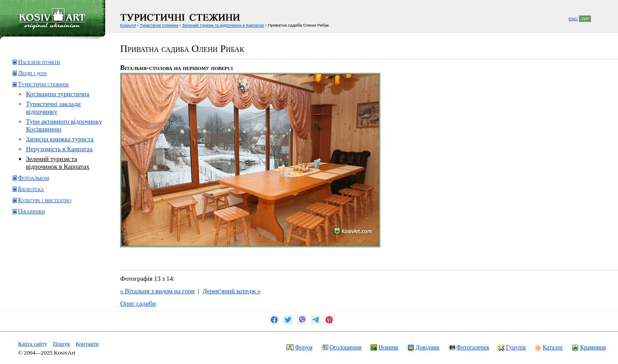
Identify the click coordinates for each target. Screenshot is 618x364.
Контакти (87, 344)
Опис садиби (138, 303)
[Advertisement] (45, 255)
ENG (573, 19)
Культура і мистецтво (45, 200)
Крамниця (593, 347)
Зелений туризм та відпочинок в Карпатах (58, 162)
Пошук (61, 344)
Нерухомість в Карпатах (59, 149)
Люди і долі (32, 73)
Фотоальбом (33, 178)
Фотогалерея (473, 347)
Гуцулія (516, 347)
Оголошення (346, 347)
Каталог (553, 347)
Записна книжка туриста (60, 139)
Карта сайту (33, 344)
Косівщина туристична (58, 94)
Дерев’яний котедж (232, 291)
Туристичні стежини (43, 84)
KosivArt (128, 25)
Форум (304, 347)
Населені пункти (39, 62)
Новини (388, 347)
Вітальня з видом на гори (158, 291)
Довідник (427, 347)
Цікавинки (31, 211)
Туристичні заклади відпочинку (53, 108)
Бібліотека (31, 189)
